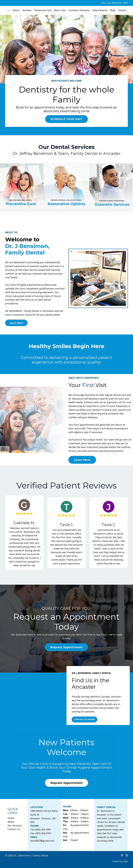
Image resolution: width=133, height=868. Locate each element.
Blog (113, 10)
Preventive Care (43, 10)
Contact (122, 10)
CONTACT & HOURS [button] (84, 719)
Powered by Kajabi (120, 861)
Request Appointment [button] (67, 647)
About (16, 10)
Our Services (15, 826)
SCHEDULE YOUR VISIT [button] (66, 119)
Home (11, 818)
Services (27, 10)
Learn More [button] (16, 323)
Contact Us (14, 829)
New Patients (100, 10)
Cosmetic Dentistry (79, 10)
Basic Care (60, 10)
